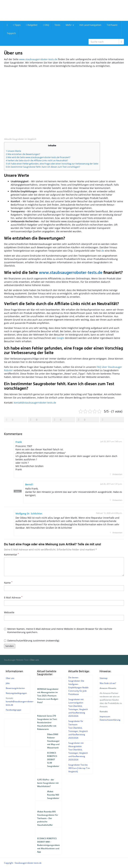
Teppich (11, 33)
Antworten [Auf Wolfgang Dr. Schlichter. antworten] (117, 533)
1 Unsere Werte (13, 151)
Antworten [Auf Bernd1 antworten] (117, 500)
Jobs (8, 683)
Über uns (10, 678)
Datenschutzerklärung (110, 720)
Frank (19, 442)
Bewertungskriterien (15, 688)
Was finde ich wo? (108, 683)
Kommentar (11, 555)
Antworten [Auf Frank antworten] (117, 474)
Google (60, 338)
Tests (57, 25)
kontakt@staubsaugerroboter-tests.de (35, 403)
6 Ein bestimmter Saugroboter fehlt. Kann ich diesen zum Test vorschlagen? (43, 167)
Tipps (17, 25)
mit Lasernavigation (90, 25)
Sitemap (103, 678)
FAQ (46, 25)
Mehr (70, 25)
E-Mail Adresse (13, 598)
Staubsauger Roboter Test (16, 660)
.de (102, 251)
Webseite (9, 612)
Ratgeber (32, 25)
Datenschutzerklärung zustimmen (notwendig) (32, 641)
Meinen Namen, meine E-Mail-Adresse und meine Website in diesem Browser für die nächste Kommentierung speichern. (58, 631)
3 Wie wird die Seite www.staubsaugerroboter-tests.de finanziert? (38, 157)
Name (8, 583)
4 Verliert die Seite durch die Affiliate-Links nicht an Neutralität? (37, 160)
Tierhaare (112, 25)
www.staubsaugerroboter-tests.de (38, 59)
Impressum (105, 716)
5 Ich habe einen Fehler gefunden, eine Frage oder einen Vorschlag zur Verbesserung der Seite (52, 164)
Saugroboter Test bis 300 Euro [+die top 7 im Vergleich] (79, 768)
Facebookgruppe (14, 710)
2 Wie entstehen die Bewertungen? (23, 154)
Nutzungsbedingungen (16, 693)
